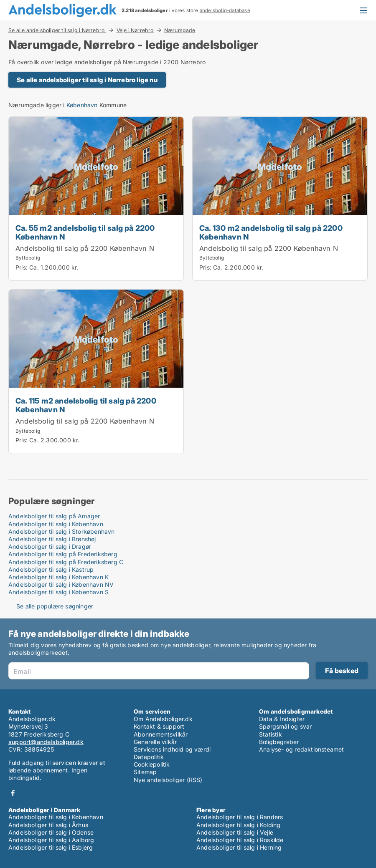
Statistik (271, 734)
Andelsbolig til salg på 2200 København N (85, 248)
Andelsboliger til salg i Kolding (238, 825)
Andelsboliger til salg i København (56, 524)
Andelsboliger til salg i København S (58, 592)
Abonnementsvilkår (161, 734)
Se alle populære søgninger (55, 606)
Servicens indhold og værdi (172, 749)
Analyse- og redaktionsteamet (302, 749)
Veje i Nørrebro (135, 30)
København (82, 105)
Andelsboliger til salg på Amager (54, 516)
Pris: (22, 267)
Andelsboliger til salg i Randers (240, 817)
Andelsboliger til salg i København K (58, 577)
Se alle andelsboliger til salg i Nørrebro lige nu (87, 80)
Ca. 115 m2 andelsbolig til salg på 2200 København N (86, 405)
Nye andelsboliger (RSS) (168, 780)
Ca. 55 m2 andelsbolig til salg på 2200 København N (85, 232)
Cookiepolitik (152, 764)
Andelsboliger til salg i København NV (61, 584)
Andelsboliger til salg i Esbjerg (51, 847)
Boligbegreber (279, 742)
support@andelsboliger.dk (46, 742)
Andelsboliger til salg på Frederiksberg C (66, 562)
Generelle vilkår (155, 742)
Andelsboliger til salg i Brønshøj (52, 539)
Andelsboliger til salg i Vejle (235, 832)
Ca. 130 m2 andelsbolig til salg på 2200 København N (271, 232)
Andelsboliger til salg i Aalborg (51, 840)
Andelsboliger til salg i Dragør (50, 546)
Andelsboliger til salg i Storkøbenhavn (62, 531)
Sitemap (145, 772)
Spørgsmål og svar (285, 726)
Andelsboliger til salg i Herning (239, 847)
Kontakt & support (159, 726)
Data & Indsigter (282, 719)
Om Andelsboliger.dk (163, 719)
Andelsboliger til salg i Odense (51, 832)
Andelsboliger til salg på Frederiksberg (63, 554)
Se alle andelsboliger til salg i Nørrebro (57, 30)
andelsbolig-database (225, 10)
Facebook (13, 793)
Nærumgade (180, 30)
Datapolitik (149, 757)
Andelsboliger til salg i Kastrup (51, 569)
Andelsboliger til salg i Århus (48, 825)
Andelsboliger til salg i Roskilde (240, 840)
